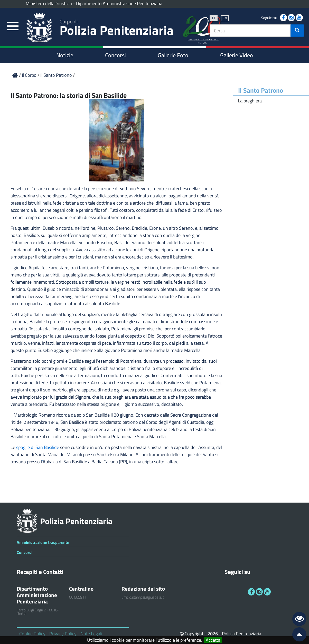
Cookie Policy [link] (32, 634)
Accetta (213, 640)
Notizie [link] (65, 55)
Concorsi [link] (115, 55)
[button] (297, 31)
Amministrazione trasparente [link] (43, 542)
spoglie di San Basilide (38, 447)
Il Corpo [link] (30, 75)
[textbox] (250, 31)
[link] (13, 26)
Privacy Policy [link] (63, 634)
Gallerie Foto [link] (173, 55)
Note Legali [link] (91, 634)
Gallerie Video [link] (237, 55)
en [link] (225, 18)
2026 (213, 634)
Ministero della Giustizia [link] (49, 3)
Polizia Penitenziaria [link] (117, 29)
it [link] (214, 18)
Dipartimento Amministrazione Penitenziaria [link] (119, 3)
